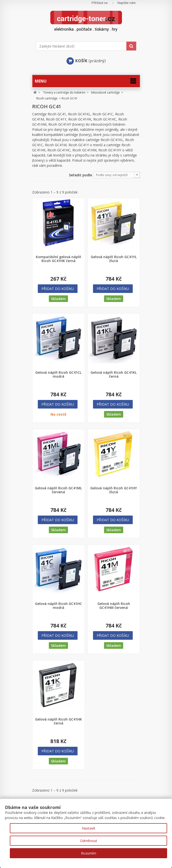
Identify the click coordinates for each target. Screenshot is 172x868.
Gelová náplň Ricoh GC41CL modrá (58, 374)
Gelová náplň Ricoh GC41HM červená (114, 606)
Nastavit (89, 828)
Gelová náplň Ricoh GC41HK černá (59, 721)
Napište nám (127, 3)
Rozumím (89, 853)
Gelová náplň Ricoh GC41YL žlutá (114, 259)
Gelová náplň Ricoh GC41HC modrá (59, 606)
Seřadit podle (80, 175)
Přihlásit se (100, 3)
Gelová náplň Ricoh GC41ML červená (58, 490)
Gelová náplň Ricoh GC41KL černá (114, 374)
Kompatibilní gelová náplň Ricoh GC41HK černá (59, 259)
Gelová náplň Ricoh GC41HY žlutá (114, 490)
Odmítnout (89, 841)
